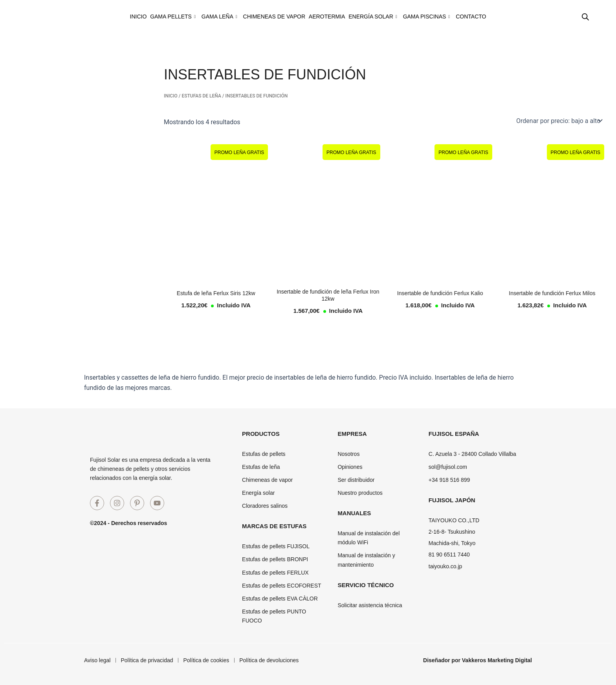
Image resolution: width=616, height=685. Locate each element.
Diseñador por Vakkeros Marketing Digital (478, 660)
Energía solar (385, 17)
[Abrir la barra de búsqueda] (585, 17)
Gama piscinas (447, 17)
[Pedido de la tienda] (559, 121)
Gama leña (207, 17)
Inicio (109, 17)
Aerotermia (331, 17)
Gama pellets (152, 17)
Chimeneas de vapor (270, 17)
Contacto (500, 17)
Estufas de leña (201, 96)
